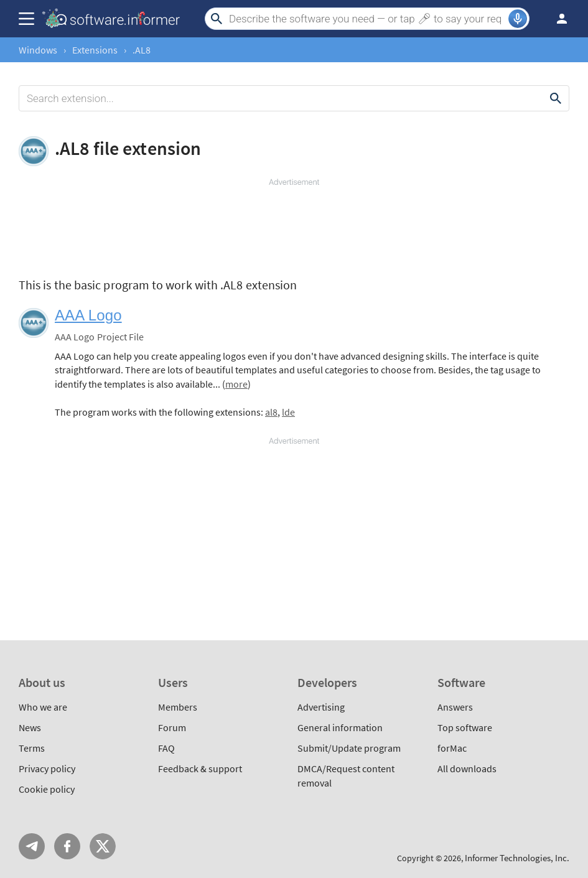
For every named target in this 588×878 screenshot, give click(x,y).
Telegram (32, 846)
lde (288, 412)
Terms (32, 748)
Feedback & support (200, 768)
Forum (172, 727)
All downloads (467, 768)
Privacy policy (47, 768)
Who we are (43, 707)
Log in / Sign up (556, 19)
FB (67, 846)
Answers (455, 707)
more (236, 384)
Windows (38, 50)
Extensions (95, 50)
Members (178, 707)
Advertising (321, 707)
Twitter (103, 846)
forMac (452, 748)
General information (340, 727)
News (30, 727)
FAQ (166, 748)
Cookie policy (47, 789)
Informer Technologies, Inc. (517, 858)
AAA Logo (88, 315)
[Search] (367, 19)
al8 (271, 412)
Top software (465, 727)
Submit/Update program (349, 748)
